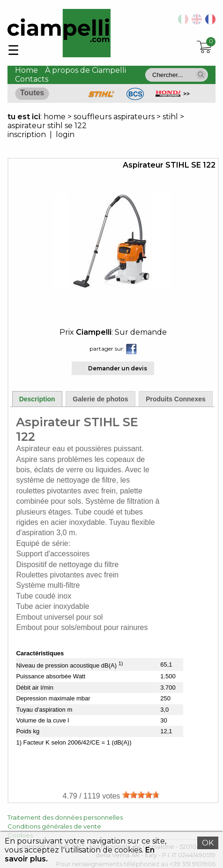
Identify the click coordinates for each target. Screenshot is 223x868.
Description (37, 399)
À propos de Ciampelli (85, 70)
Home (26, 70)
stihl (170, 117)
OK (208, 843)
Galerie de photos (100, 399)
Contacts (32, 79)
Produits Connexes (176, 399)
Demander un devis (118, 368)
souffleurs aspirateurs (114, 117)
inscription (27, 134)
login (65, 134)
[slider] (141, 795)
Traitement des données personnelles (65, 817)
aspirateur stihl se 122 (47, 126)
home (55, 117)
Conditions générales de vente (54, 826)
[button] (201, 75)
